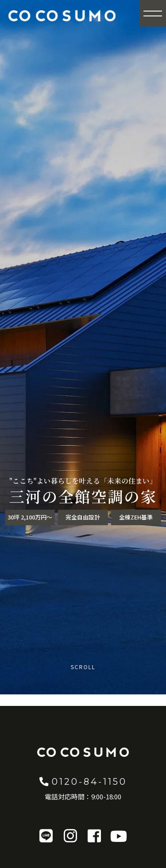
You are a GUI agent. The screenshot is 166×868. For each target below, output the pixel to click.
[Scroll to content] (83, 674)
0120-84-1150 (83, 781)
